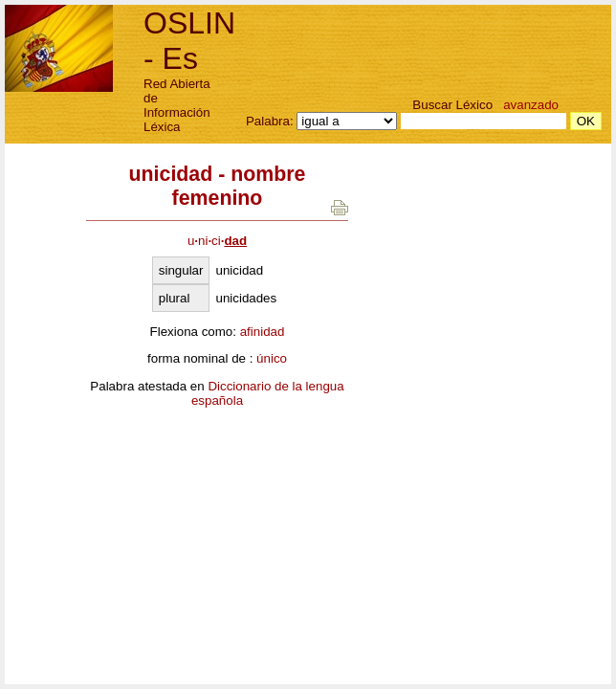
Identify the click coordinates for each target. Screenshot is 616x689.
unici (217, 241)
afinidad (263, 332)
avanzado (531, 105)
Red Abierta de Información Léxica (177, 105)
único (272, 358)
